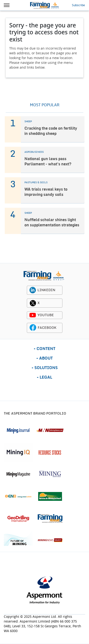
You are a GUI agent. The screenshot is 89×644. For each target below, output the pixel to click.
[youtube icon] (33, 315)
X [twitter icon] (39, 303)
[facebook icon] (33, 328)
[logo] (44, 276)
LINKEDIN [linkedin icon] (46, 290)
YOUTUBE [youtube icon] (46, 315)
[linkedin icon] (33, 290)
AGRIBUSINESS (34, 152)
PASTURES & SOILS (36, 183)
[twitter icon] (33, 303)
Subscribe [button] (78, 5)
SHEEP (28, 122)
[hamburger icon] (7, 5)
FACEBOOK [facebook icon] (47, 328)
